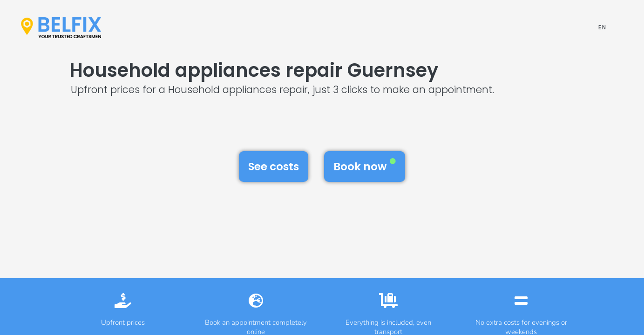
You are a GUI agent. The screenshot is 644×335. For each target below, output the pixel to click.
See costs (274, 167)
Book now (365, 166)
